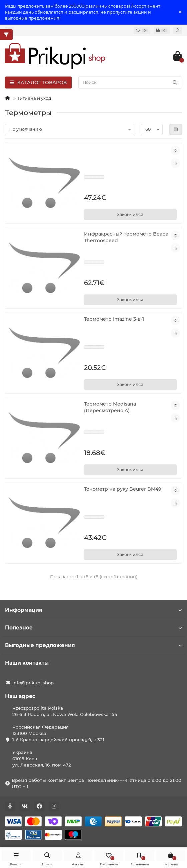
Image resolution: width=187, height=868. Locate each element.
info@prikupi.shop (33, 683)
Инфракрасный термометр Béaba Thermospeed (126, 237)
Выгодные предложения (93, 645)
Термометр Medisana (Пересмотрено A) (110, 407)
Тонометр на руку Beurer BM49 (123, 489)
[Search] (130, 83)
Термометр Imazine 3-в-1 (114, 319)
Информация (93, 610)
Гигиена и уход (34, 98)
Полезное (93, 628)
